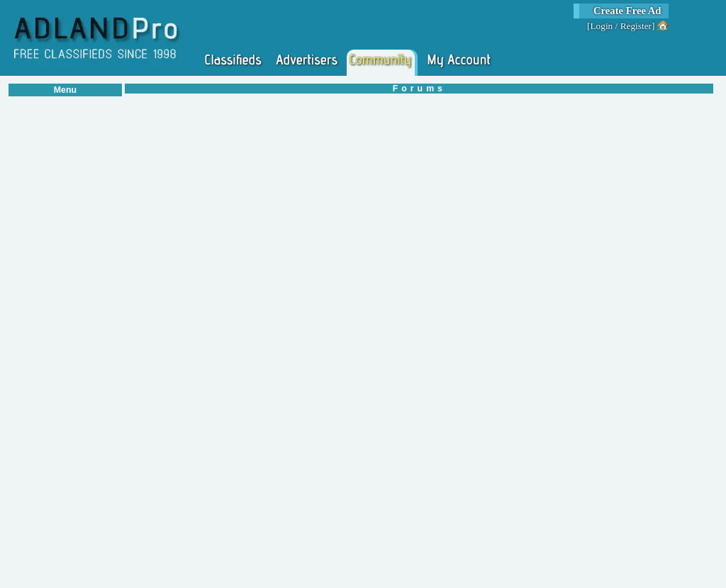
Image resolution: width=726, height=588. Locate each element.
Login (601, 26)
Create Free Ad (627, 11)
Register (636, 26)
